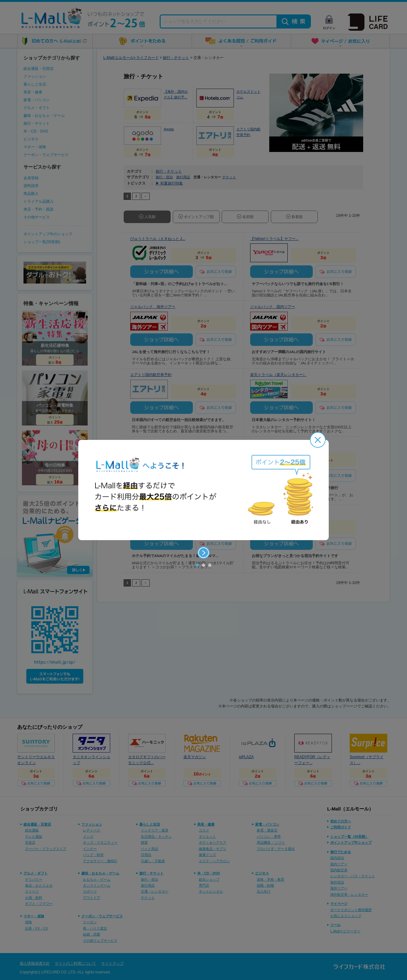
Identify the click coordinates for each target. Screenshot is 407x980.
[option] (203, 490)
